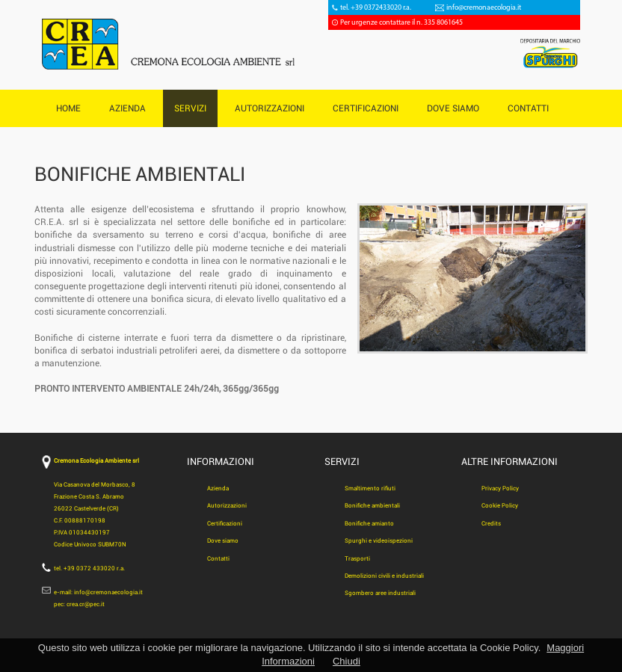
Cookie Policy (500, 506)
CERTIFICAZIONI (366, 108)
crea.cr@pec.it (86, 604)
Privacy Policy (500, 488)
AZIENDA (127, 108)
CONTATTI (528, 108)
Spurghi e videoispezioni (379, 541)
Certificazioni (225, 524)
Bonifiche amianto (369, 524)
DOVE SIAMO (453, 108)
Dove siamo (223, 541)
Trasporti (357, 559)
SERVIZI (190, 108)
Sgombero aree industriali (380, 593)
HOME (68, 108)
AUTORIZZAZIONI (270, 108)
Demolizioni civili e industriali (384, 576)
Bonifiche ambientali (372, 506)
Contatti (218, 559)
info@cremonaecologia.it (484, 8)
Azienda (218, 488)
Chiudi (347, 661)
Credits (491, 524)
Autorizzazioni (227, 506)
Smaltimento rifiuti (370, 488)
